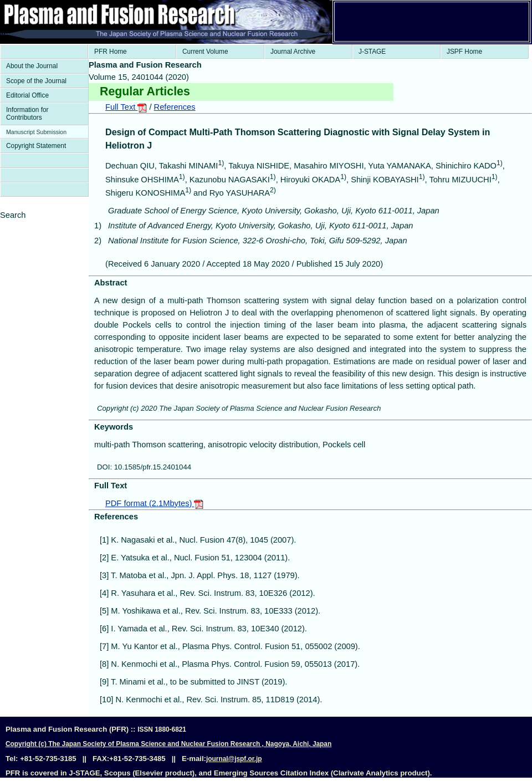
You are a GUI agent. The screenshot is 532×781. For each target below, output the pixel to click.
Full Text (126, 107)
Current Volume (205, 52)
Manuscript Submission (36, 132)
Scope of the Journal (36, 81)
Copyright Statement (36, 146)
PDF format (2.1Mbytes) (154, 503)
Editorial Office (27, 95)
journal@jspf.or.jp (234, 759)
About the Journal (32, 66)
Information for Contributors (27, 114)
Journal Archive (293, 52)
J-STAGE (372, 52)
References (175, 107)
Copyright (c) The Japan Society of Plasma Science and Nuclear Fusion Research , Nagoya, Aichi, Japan (168, 744)
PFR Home (111, 52)
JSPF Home (464, 52)
